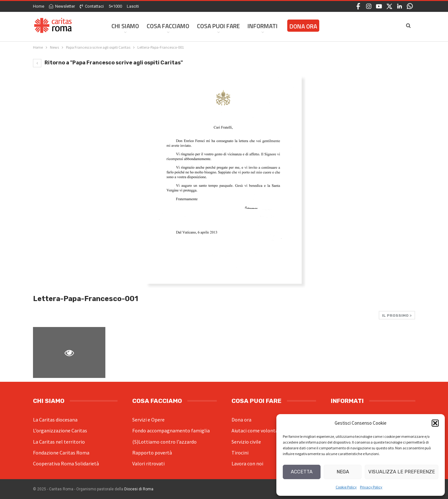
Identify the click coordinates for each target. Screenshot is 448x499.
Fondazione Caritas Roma (61, 453)
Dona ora (241, 420)
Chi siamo (125, 26)
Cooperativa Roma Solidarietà (66, 463)
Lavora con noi (247, 463)
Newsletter (62, 6)
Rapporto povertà (152, 453)
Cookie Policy (346, 487)
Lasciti (133, 6)
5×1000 (115, 6)
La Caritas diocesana (55, 420)
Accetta (302, 472)
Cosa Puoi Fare (218, 26)
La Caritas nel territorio (59, 442)
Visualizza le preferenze (402, 472)
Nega (343, 472)
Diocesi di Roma (139, 489)
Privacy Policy (371, 487)
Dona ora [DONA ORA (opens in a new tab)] (303, 26)
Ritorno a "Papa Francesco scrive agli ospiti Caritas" (108, 63)
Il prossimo (397, 315)
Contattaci (92, 6)
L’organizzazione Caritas (60, 430)
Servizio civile (246, 442)
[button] (435, 423)
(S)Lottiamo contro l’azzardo (164, 442)
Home (39, 6)
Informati (263, 26)
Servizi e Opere (148, 420)
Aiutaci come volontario (258, 430)
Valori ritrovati (148, 463)
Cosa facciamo (168, 26)
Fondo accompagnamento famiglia (171, 430)
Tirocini (240, 453)
